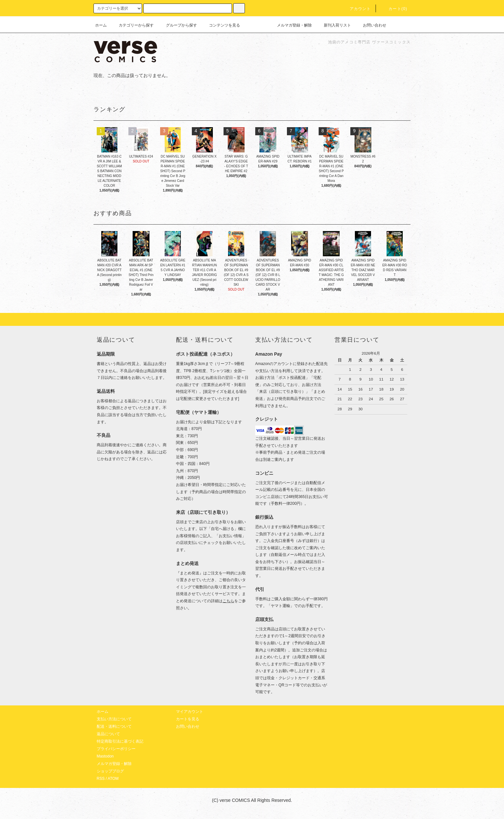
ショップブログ (110, 771)
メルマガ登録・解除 (290, 25)
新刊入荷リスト (334, 25)
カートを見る (188, 719)
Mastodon (105, 756)
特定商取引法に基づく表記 (120, 741)
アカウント (356, 9)
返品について (108, 734)
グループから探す (178, 25)
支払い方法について (114, 719)
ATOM (113, 779)
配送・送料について (114, 726)
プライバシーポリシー (116, 749)
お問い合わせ (371, 25)
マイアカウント (190, 712)
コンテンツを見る (221, 25)
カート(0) (394, 9)
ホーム (101, 25)
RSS (101, 779)
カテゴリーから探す (132, 25)
